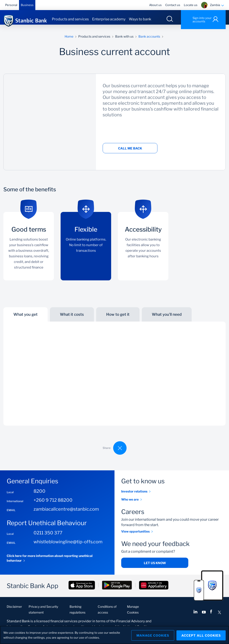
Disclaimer (14, 611)
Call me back (130, 153)
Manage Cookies (151, 635)
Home (69, 41)
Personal (11, 5)
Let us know (155, 567)
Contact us (173, 5)
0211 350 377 (48, 537)
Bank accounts (149, 41)
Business (27, 5)
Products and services (70, 19)
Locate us (191, 5)
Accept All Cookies (201, 635)
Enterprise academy (109, 19)
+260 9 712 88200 (53, 505)
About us (155, 5)
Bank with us (124, 41)
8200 (39, 496)
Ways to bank (140, 19)
